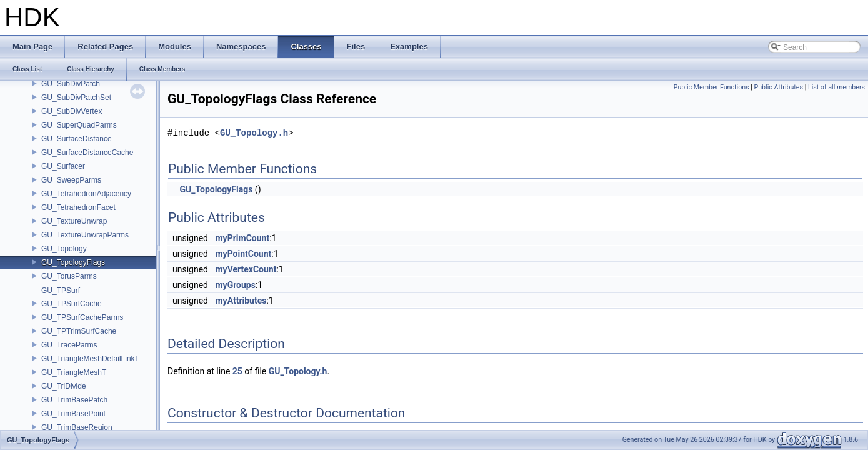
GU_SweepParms (71, 180)
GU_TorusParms (69, 276)
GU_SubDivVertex (72, 111)
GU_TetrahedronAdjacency (86, 194)
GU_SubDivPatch (71, 84)
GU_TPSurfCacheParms (82, 317)
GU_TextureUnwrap (74, 221)
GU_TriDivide (64, 386)
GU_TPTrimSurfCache (79, 331)
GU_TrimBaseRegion (77, 427)
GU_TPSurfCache (72, 304)
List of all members (836, 87)
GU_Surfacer (63, 166)
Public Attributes (778, 87)
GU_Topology (64, 249)
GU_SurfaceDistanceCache (87, 152)
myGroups (235, 285)
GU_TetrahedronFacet (78, 207)
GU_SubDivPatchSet (76, 97)
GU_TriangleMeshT (74, 372)
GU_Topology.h (254, 133)
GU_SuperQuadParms (79, 125)
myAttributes (241, 301)
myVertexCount (246, 269)
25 (237, 371)
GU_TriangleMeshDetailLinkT (90, 359)
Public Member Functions (711, 87)
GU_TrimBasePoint (73, 414)
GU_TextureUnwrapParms (85, 235)
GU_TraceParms (69, 345)
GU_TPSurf (61, 291)
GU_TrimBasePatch (74, 400)
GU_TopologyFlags (73, 262)
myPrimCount (242, 238)
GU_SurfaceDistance (77, 139)
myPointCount (243, 254)
